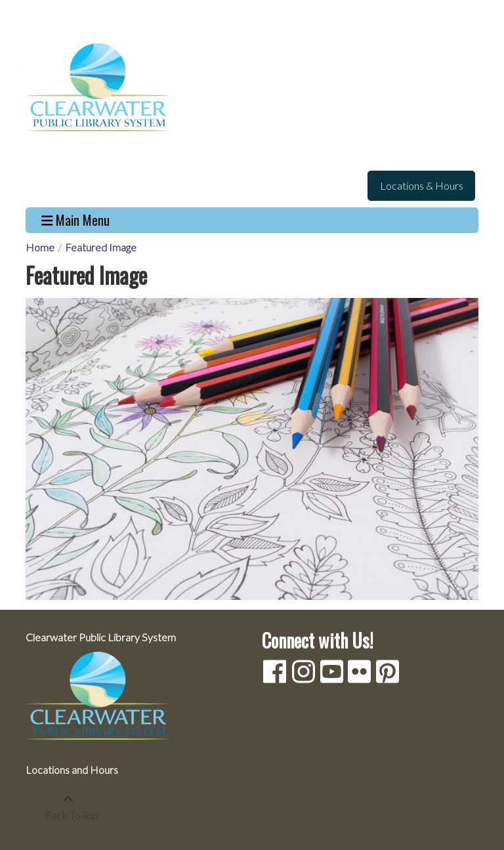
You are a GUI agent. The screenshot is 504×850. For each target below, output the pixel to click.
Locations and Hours (72, 770)
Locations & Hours (422, 185)
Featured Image (101, 247)
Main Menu (76, 220)
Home (40, 247)
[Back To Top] (68, 807)
